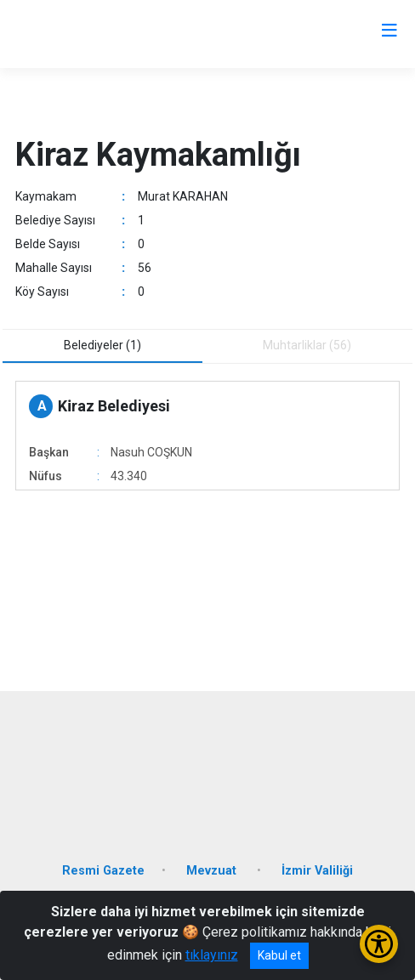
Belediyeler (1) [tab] (102, 345)
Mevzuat (213, 871)
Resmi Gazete (103, 871)
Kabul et (279, 955)
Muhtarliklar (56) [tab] (307, 345)
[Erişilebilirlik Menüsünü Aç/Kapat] (379, 944)
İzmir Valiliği (317, 871)
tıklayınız (212, 955)
